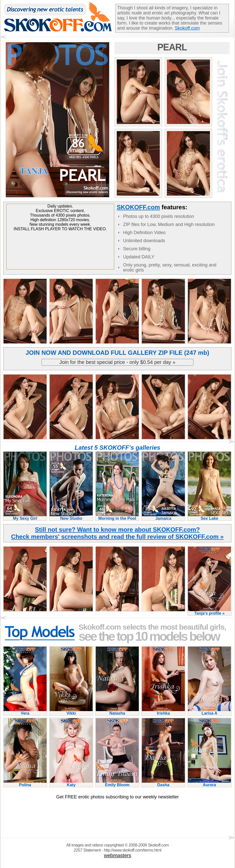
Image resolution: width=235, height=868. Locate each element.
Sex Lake (209, 516)
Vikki (71, 711)
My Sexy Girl (25, 516)
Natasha (117, 711)
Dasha (163, 783)
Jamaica (163, 516)
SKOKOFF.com (138, 207)
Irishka (163, 711)
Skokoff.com (187, 28)
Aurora (209, 783)
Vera (25, 711)
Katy (71, 783)
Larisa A (209, 711)
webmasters (117, 855)
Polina (25, 783)
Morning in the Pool (117, 516)
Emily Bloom (117, 783)
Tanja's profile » (209, 611)
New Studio (71, 516)
